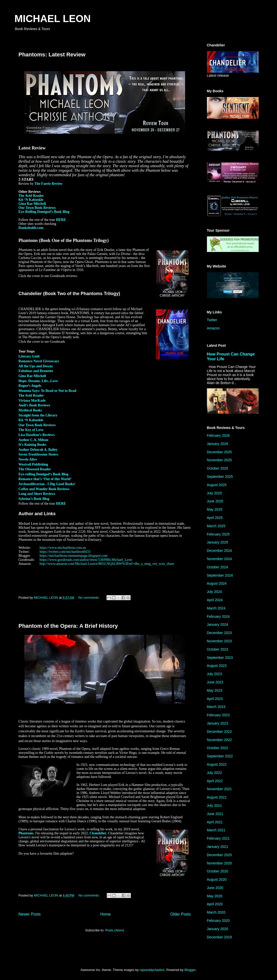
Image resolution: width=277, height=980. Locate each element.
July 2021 (214, 806)
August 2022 (217, 764)
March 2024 (216, 608)
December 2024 (219, 551)
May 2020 (215, 896)
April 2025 (215, 518)
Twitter (212, 320)
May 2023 (215, 690)
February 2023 (218, 715)
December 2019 (219, 937)
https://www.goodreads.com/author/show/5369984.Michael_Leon (86, 560)
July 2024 (214, 592)
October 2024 (218, 567)
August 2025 (217, 485)
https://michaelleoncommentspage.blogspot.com (74, 556)
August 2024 (217, 583)
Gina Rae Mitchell (32, 204)
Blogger (190, 970)
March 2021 (216, 830)
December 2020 (219, 855)
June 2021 (215, 814)
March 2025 (216, 526)
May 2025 (215, 509)
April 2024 (215, 600)
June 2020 (215, 888)
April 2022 (215, 781)
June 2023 (215, 682)
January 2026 (218, 444)
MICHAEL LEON (53, 19)
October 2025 (218, 468)
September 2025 (220, 477)
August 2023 (217, 666)
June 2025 (215, 501)
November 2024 (219, 559)
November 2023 (219, 641)
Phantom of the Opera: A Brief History (68, 626)
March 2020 (216, 912)
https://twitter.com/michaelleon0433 (65, 552)
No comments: (89, 598)
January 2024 (218, 625)
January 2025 (218, 542)
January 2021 (218, 847)
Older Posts (180, 914)
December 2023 (219, 633)
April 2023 (215, 699)
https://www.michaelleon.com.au (63, 548)
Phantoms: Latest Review (52, 55)
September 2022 (220, 756)
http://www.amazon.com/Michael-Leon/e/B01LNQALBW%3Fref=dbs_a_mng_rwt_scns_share (107, 564)
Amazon (213, 328)
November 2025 (219, 460)
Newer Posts (30, 914)
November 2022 (219, 740)
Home (105, 914)
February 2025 (218, 534)
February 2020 (218, 921)
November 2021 (219, 789)
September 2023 (220, 658)
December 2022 (219, 732)
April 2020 (215, 904)
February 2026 (218, 435)
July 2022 (214, 773)
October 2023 (218, 649)
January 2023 (218, 723)
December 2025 (219, 452)
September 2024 (220, 575)
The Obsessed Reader (35, 469)
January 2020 (218, 929)
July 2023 (214, 674)
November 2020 (219, 863)
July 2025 (214, 493)
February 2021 (218, 838)
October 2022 (218, 748)
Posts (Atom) (115, 930)
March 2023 (216, 707)
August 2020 (217, 879)
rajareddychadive (152, 970)
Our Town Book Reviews (37, 208)
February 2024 (218, 616)
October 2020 (218, 871)
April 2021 (215, 822)
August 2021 (217, 797)
